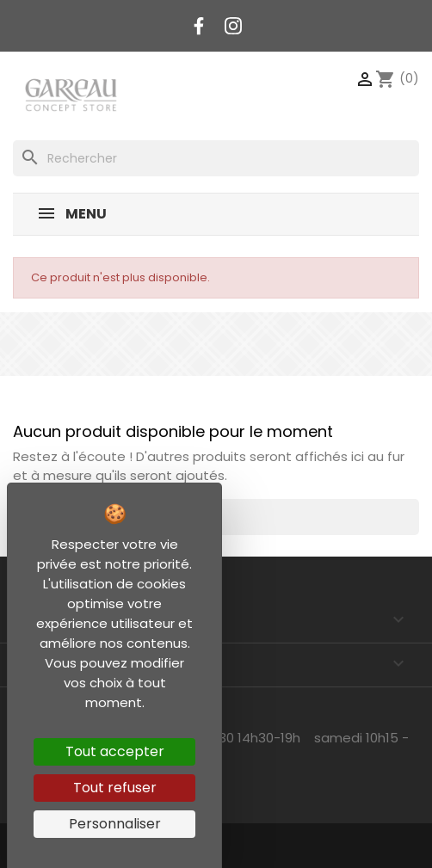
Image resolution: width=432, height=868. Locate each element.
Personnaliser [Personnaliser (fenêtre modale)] (115, 824)
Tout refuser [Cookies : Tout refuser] (115, 788)
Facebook (199, 26)
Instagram (233, 26)
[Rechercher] (216, 158)
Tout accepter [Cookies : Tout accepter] (115, 751)
